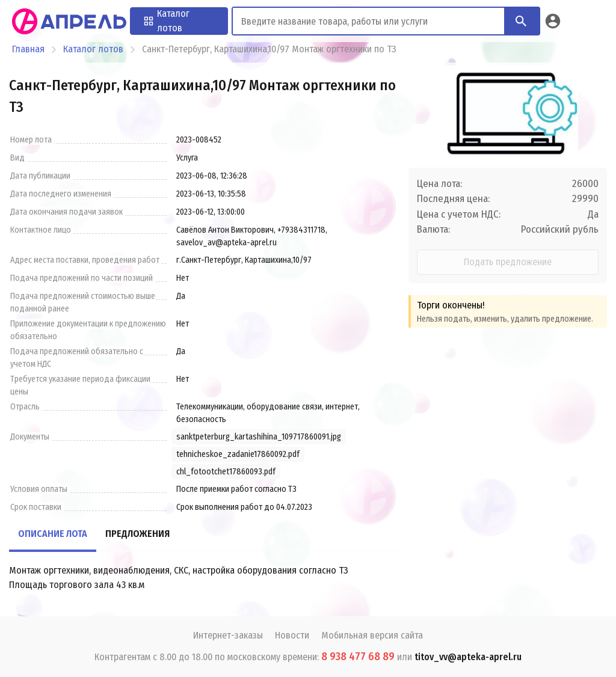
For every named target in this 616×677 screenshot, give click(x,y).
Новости (292, 635)
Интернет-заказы (228, 635)
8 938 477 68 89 (358, 657)
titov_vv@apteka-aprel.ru (468, 657)
